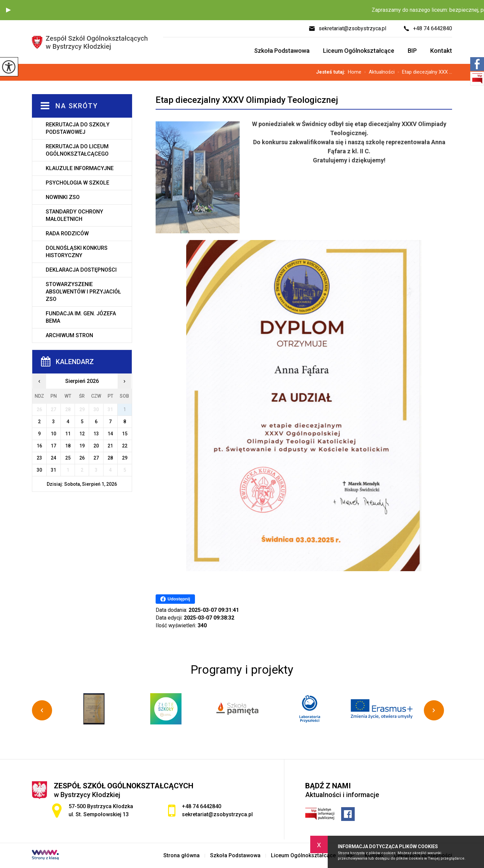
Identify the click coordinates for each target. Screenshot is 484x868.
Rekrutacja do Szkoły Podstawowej (78, 128)
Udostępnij (175, 599)
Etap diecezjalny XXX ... (423, 72)
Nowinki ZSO (63, 197)
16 (39, 446)
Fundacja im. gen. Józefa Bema (81, 317)
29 (125, 458)
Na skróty (77, 106)
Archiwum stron (69, 335)
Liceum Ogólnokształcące (359, 51)
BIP (412, 51)
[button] (8, 10)
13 (96, 434)
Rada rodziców (67, 233)
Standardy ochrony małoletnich (74, 215)
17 (53, 446)
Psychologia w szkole (77, 183)
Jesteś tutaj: (332, 72)
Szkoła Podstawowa (282, 51)
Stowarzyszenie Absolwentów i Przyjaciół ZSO (83, 292)
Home (355, 72)
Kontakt (441, 51)
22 (125, 446)
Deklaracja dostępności (81, 270)
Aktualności (378, 72)
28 (110, 458)
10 (53, 434)
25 (68, 458)
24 (53, 458)
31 (53, 470)
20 (96, 446)
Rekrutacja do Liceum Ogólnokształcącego (77, 150)
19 (82, 446)
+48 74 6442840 (428, 29)
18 (68, 446)
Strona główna (182, 856)
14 (110, 434)
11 (68, 434)
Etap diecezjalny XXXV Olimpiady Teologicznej (247, 100)
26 (82, 458)
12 (82, 434)
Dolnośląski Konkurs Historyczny (77, 252)
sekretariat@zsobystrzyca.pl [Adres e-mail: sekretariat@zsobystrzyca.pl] (217, 814)
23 (39, 458)
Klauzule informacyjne (80, 168)
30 (39, 470)
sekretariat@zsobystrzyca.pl (347, 29)
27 (96, 458)
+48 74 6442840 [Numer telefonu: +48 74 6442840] (201, 806)
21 (110, 446)
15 (125, 434)
